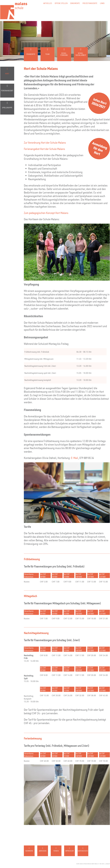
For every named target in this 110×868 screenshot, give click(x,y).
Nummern (29, 851)
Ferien (56, 851)
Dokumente (75, 3)
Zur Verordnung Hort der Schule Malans (45, 142)
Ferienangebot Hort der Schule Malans (44, 149)
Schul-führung (64, 54)
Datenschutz (83, 851)
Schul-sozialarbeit (81, 54)
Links (102, 3)
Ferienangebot (7, 91)
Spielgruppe (7, 108)
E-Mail (75, 458)
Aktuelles (48, 3)
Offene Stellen (61, 3)
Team (47, 54)
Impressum (70, 851)
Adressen (43, 851)
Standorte (31, 54)
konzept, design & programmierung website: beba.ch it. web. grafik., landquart (93, 864)
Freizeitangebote (90, 3)
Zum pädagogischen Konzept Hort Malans (46, 213)
